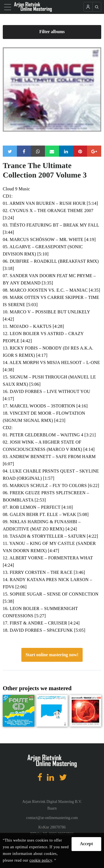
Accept (86, 844)
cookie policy (41, 860)
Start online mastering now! (52, 655)
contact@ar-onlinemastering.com (52, 818)
